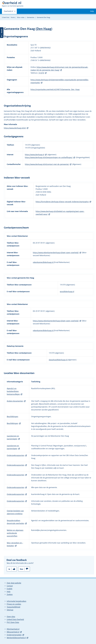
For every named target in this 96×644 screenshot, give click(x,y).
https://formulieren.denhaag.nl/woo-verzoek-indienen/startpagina (62, 202)
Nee (21, 569)
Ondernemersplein (14, 635)
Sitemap (10, 610)
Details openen (2, 33)
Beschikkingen (12, 417)
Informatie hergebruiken (16, 601)
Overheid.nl (8, 12)
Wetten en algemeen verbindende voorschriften (15, 533)
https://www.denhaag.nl (34, 155)
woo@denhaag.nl (67, 292)
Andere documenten (15, 401)
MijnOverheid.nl (13, 629)
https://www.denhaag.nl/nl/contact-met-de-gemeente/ (47, 164)
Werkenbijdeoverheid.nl (16, 638)
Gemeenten (31, 17)
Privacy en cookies (14, 604)
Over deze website (14, 583)
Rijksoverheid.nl (13, 632)
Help (9, 592)
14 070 (41, 73)
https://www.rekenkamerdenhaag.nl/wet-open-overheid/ (56, 253)
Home (13, 17)
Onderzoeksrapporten (16, 455)
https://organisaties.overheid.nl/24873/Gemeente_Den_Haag (55, 89)
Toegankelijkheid (13, 607)
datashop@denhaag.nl (58, 360)
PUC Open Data (13, 622)
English (10, 589)
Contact (10, 586)
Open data (11, 617)
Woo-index (21, 17)
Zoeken (10, 594)
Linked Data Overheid (15, 619)
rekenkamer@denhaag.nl (43, 262)
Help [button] (92, 11)
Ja (9, 569)
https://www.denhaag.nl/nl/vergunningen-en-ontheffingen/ (49, 157)
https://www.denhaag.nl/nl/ (15, 128)
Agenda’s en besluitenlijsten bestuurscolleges (13, 391)
